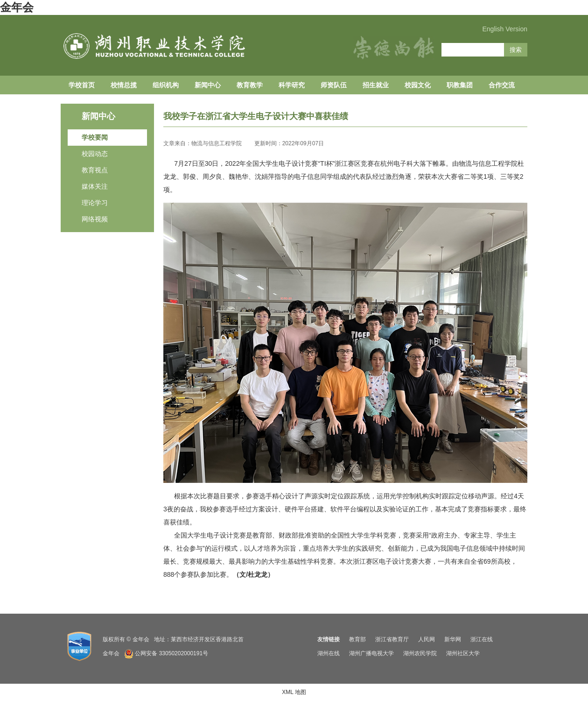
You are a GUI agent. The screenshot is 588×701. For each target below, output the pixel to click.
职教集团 (460, 85)
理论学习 (95, 203)
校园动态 (95, 154)
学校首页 (82, 85)
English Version (505, 29)
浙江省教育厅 (392, 639)
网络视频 (95, 219)
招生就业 (376, 85)
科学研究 (292, 85)
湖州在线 (329, 653)
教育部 (357, 639)
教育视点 (95, 170)
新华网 (453, 639)
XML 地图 (294, 692)
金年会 (17, 7)
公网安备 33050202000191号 (171, 653)
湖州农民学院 (420, 653)
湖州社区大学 (463, 653)
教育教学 (250, 85)
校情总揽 (124, 85)
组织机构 (166, 85)
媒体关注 (95, 186)
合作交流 (502, 85)
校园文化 (418, 85)
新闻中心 (208, 85)
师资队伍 (334, 85)
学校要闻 (95, 137)
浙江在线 (482, 639)
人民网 (427, 639)
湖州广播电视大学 (371, 653)
